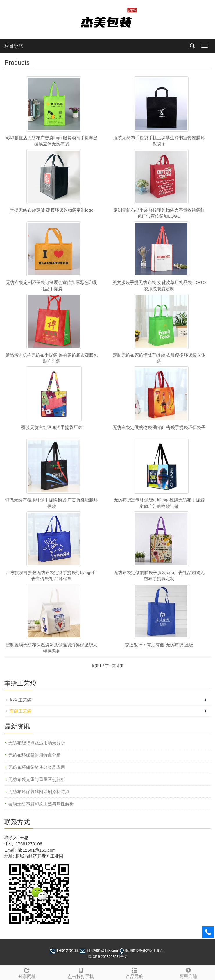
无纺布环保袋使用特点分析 (35, 755)
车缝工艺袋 (20, 711)
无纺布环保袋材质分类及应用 (37, 767)
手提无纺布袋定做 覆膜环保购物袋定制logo (52, 210)
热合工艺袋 (20, 700)
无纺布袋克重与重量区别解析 (37, 779)
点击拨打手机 (81, 972)
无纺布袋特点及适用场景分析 (37, 743)
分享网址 (27, 972)
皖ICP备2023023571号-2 (107, 957)
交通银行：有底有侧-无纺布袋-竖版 (159, 645)
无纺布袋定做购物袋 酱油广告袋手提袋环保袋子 (159, 427)
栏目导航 (14, 46)
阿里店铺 (188, 972)
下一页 (110, 666)
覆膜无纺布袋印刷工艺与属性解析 (41, 804)
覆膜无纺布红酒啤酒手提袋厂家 (52, 427)
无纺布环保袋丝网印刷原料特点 (39, 792)
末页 (120, 666)
